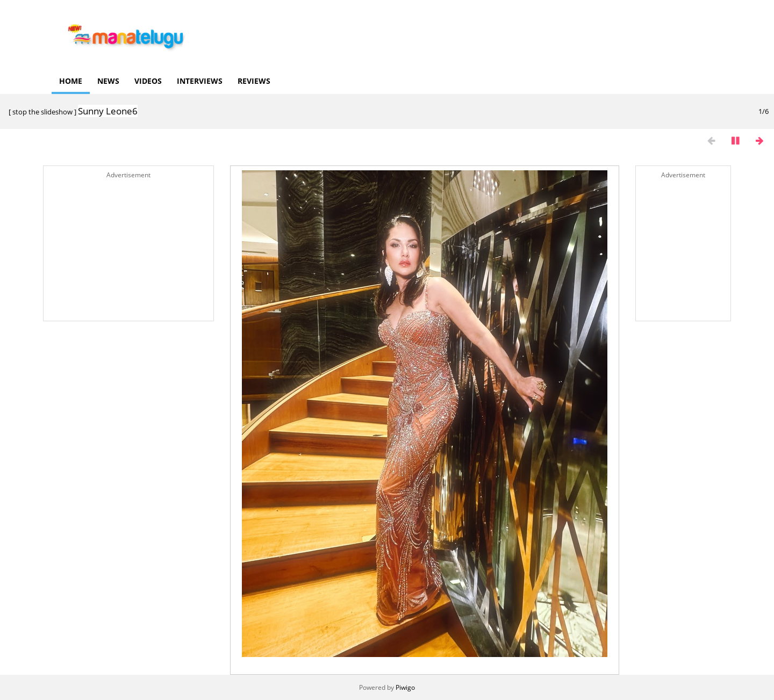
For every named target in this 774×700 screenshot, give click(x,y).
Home (71, 81)
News (108, 81)
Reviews (254, 81)
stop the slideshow (42, 112)
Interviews (200, 81)
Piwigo (405, 687)
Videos (148, 81)
